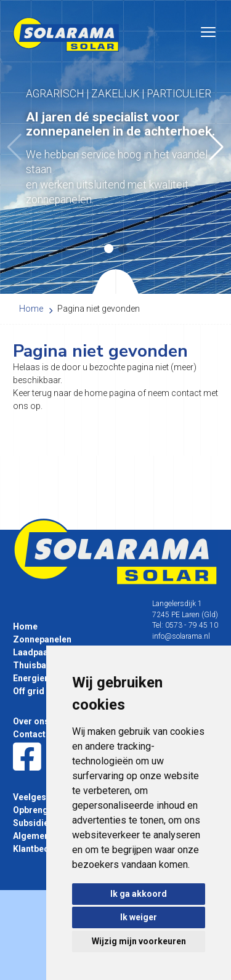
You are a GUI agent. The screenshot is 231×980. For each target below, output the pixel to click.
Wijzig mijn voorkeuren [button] (139, 941)
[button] (217, 147)
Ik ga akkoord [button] (139, 894)
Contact (29, 734)
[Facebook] (27, 758)
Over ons (31, 721)
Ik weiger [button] (139, 917)
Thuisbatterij (39, 665)
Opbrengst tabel (46, 810)
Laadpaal (32, 652)
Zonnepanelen (42, 639)
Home (25, 626)
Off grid (29, 691)
